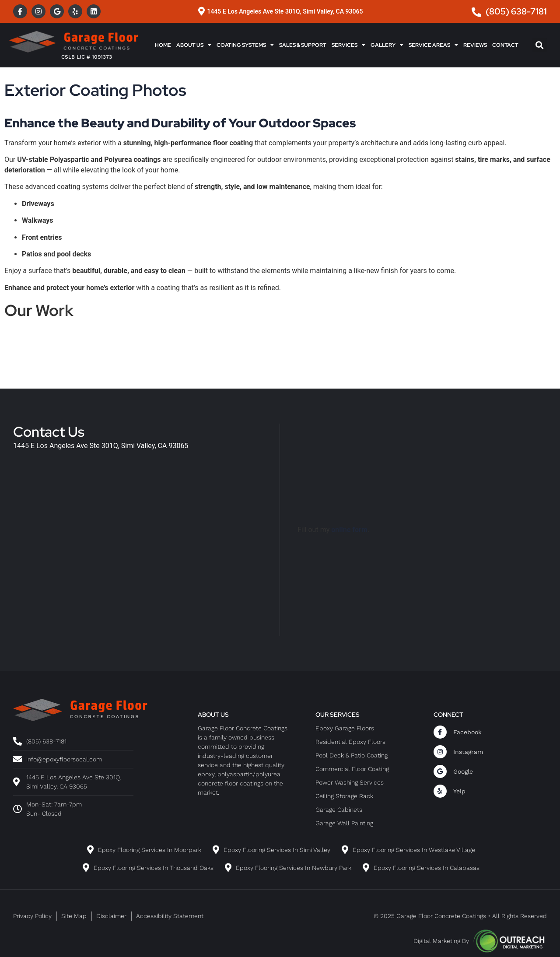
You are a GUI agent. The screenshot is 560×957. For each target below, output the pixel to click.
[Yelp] (440, 791)
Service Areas (433, 45)
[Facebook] (440, 732)
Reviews (475, 45)
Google (463, 771)
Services (348, 45)
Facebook (467, 732)
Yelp (459, 791)
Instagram (468, 752)
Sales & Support (303, 45)
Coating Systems (245, 45)
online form (349, 530)
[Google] (440, 771)
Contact (505, 45)
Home (163, 45)
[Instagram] (440, 752)
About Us (194, 45)
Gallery (387, 45)
